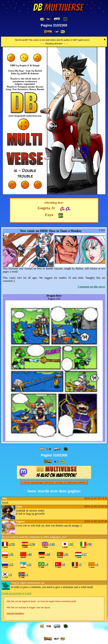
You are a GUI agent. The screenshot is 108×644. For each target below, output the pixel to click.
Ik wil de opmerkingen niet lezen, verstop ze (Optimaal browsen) (54, 482)
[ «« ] (42, 19)
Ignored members (15, 613)
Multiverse (58, 7)
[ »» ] (63, 32)
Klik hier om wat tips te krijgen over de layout (28, 607)
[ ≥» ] (57, 32)
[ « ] (57, 19)
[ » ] (48, 32)
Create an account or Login (16, 593)
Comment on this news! (92, 287)
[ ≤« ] (48, 19)
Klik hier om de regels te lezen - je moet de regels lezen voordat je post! (41, 601)
